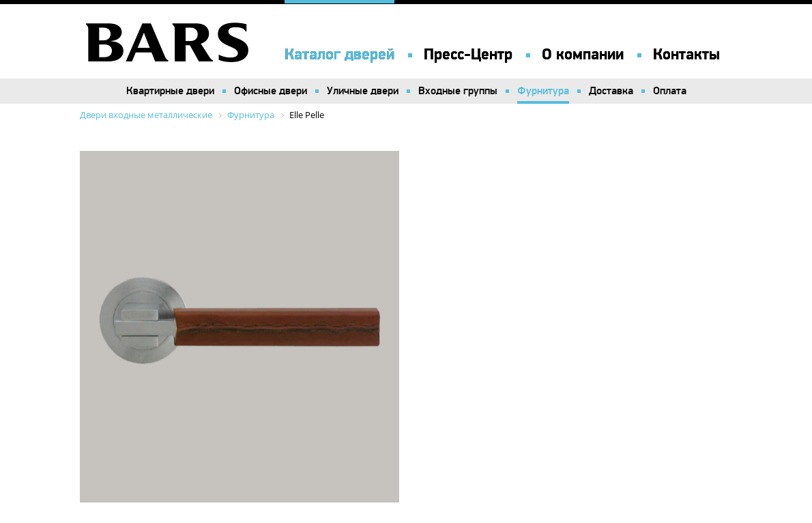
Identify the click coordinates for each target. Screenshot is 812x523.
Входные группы (458, 91)
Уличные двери (363, 91)
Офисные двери (271, 91)
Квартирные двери (170, 91)
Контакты (686, 55)
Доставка (611, 91)
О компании (583, 55)
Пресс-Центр (468, 55)
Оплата (670, 91)
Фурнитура (543, 91)
